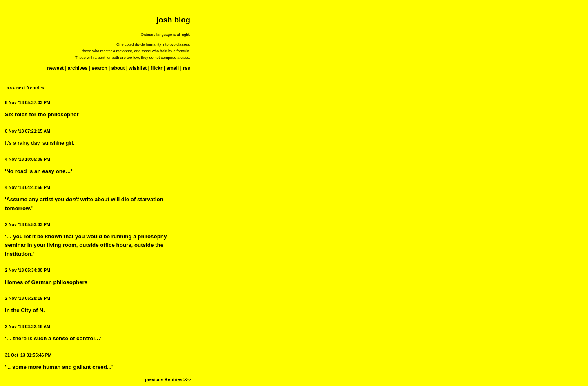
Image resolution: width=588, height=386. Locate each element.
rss (187, 68)
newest (55, 68)
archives (78, 68)
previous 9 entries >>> (168, 379)
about (118, 68)
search (99, 68)
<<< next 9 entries (26, 88)
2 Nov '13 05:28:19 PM (28, 298)
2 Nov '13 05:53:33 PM (28, 224)
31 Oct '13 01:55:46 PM (28, 355)
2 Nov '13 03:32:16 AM (28, 326)
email (173, 68)
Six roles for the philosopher (42, 114)
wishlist (138, 68)
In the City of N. (25, 310)
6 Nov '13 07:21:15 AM (28, 131)
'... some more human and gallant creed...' (59, 367)
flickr (157, 68)
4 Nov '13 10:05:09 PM (28, 159)
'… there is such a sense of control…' (53, 338)
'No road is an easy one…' (39, 171)
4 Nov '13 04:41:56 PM (28, 187)
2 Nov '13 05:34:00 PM (28, 270)
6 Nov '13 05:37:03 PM (28, 102)
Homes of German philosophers (46, 282)
